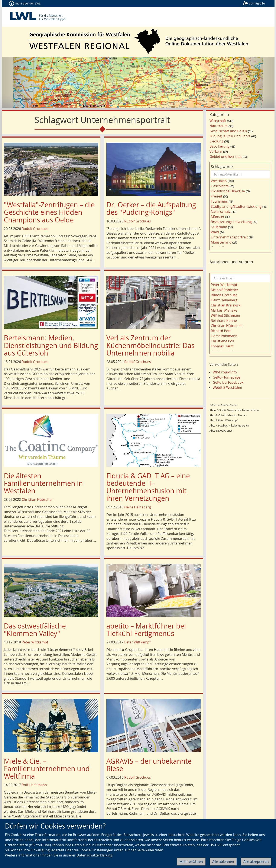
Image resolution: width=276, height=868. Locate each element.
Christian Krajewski (226, 305)
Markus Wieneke (224, 310)
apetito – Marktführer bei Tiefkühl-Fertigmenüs (146, 630)
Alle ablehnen (223, 862)
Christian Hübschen (38, 499)
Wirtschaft (218, 121)
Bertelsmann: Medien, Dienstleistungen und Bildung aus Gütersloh (51, 345)
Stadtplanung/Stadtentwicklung (236, 206)
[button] (22, 82)
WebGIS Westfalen (227, 388)
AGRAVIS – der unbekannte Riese (149, 765)
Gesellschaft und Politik (228, 131)
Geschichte (220, 186)
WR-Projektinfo (225, 372)
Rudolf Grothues (35, 229)
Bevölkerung (220, 146)
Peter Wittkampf (35, 642)
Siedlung (216, 141)
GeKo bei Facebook (228, 382)
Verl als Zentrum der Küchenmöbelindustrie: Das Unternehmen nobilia (150, 345)
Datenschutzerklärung (94, 855)
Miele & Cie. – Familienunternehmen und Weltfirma (47, 769)
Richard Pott (221, 331)
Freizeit (217, 196)
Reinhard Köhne (224, 321)
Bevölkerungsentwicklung (231, 222)
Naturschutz (221, 212)
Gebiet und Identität (226, 157)
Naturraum (219, 126)
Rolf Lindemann (34, 785)
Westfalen (219, 181)
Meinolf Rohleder (225, 290)
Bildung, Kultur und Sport (230, 136)
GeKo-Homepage (226, 377)
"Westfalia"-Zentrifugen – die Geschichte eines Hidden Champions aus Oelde (49, 212)
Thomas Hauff (222, 346)
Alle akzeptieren (256, 862)
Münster (218, 217)
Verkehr (216, 151)
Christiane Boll (222, 341)
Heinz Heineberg (138, 507)
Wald (215, 232)
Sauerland (219, 227)
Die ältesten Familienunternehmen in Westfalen (43, 483)
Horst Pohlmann (224, 336)
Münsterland (221, 242)
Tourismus (219, 201)
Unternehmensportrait (229, 237)
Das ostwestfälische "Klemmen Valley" (35, 630)
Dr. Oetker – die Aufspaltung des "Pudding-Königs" (151, 208)
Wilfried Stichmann (226, 315)
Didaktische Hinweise (228, 191)
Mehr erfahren (191, 862)
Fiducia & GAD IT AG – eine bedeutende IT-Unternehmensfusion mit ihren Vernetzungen (148, 487)
